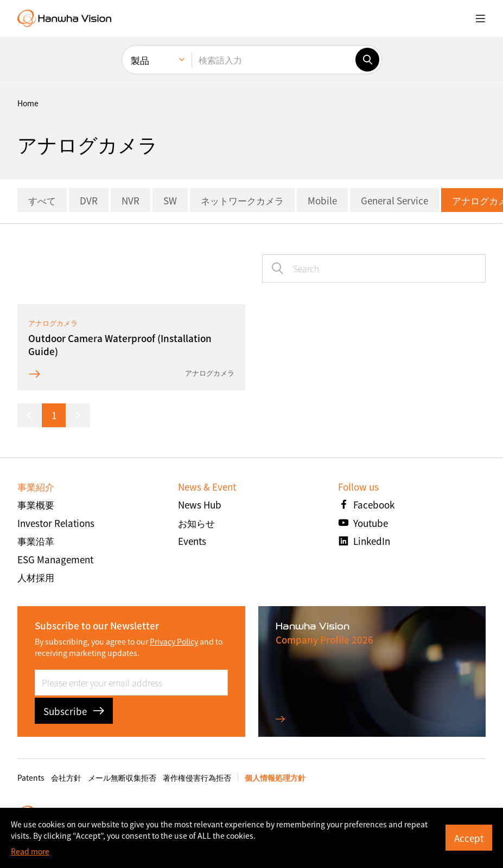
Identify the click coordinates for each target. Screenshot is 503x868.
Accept (469, 838)
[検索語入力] (273, 60)
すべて (42, 200)
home (28, 103)
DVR (89, 200)
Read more (30, 851)
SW (170, 200)
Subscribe (74, 711)
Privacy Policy (174, 641)
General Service (394, 200)
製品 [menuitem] (140, 60)
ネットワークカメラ (242, 200)
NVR (130, 200)
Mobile (322, 200)
